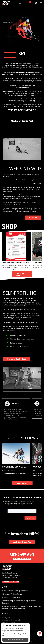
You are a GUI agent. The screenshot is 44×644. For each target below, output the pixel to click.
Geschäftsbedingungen (10, 573)
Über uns (33, 218)
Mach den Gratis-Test (22, 121)
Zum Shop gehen (20, 274)
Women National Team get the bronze (16, 591)
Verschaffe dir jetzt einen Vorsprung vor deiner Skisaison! (19, 602)
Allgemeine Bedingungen (11, 575)
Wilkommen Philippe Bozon (12, 594)
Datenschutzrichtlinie (10, 578)
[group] (16, 410)
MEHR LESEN (22, 483)
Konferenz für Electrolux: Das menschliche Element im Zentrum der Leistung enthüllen (21, 607)
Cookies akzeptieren (15, 640)
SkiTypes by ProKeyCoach (11, 597)
